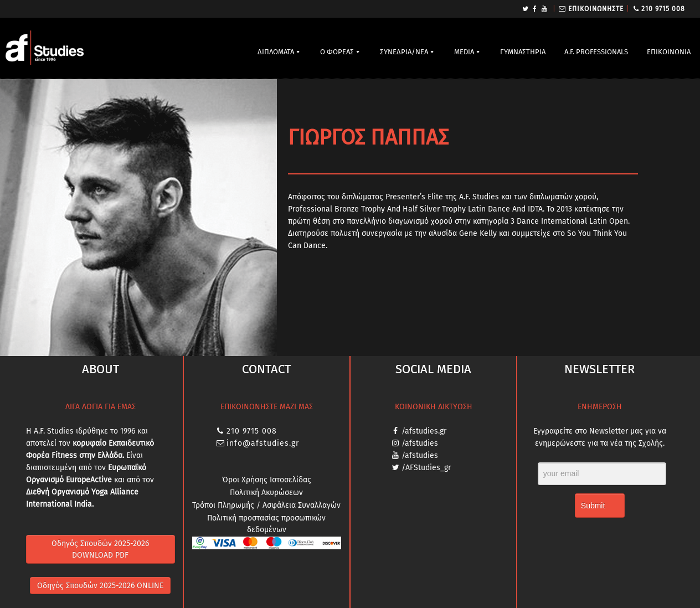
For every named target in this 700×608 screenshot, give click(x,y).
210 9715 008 (663, 9)
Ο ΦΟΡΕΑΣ (337, 52)
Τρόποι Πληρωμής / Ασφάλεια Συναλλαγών (266, 505)
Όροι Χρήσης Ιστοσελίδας (267, 480)
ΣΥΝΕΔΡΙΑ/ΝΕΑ (404, 52)
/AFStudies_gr (426, 468)
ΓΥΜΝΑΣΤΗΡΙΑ (523, 52)
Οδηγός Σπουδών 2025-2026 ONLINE (100, 586)
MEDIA (464, 52)
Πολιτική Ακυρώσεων (266, 493)
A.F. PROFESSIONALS (596, 52)
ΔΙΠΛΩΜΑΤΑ (276, 52)
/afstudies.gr (424, 431)
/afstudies (420, 443)
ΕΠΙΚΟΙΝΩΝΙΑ (669, 52)
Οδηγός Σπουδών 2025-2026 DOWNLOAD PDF (100, 549)
